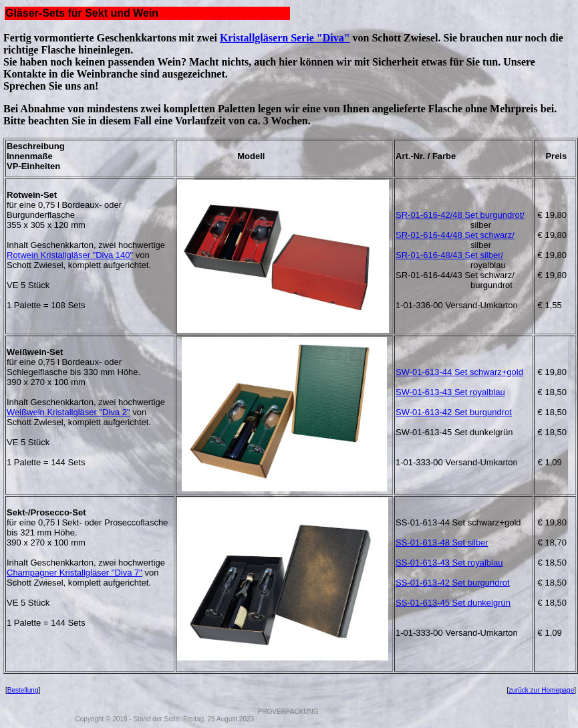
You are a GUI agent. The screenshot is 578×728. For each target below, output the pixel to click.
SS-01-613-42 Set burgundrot (453, 583)
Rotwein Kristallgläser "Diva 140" (70, 255)
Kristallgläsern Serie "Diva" (285, 38)
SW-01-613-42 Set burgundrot (454, 412)
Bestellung (23, 690)
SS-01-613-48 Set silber (442, 542)
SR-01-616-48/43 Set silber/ (449, 255)
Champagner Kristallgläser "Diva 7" (75, 573)
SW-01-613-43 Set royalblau (450, 392)
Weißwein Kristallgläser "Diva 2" (68, 412)
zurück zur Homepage (541, 690)
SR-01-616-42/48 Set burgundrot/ (460, 215)
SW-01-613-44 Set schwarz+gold (459, 372)
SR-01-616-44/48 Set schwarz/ (455, 235)
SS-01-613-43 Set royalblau (449, 563)
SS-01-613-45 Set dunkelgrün (453, 603)
